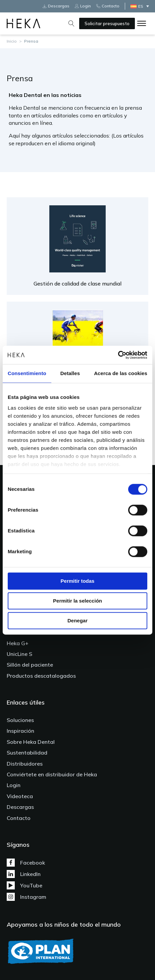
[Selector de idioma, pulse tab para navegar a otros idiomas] (141, 6)
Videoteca (20, 796)
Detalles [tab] (70, 373)
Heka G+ (18, 643)
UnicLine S (19, 654)
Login (14, 785)
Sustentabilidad (27, 753)
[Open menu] (142, 23)
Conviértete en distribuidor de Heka (52, 774)
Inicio (12, 41)
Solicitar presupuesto (107, 23)
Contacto (19, 818)
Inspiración (20, 731)
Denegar (77, 621)
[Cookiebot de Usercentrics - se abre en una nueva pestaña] (118, 355)
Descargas (20, 807)
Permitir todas (78, 581)
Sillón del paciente (30, 665)
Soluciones (20, 720)
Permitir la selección (77, 601)
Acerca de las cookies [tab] (121, 373)
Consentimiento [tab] (27, 373)
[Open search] (71, 23)
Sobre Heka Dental (31, 742)
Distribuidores (25, 764)
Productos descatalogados (41, 676)
